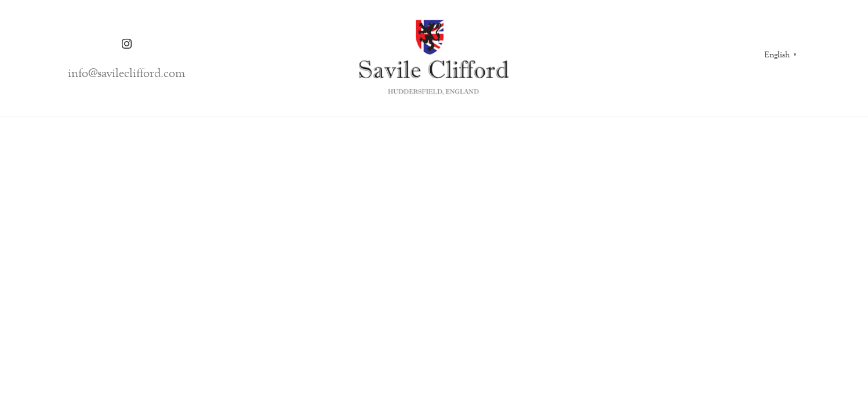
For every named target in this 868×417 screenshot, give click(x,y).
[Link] (434, 58)
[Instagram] (126, 44)
